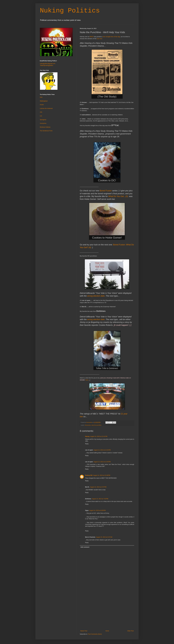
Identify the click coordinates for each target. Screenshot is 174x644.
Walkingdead (44, 101)
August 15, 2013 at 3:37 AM (104, 537)
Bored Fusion (106, 191)
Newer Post (84, 631)
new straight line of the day (111, 37)
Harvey (87, 436)
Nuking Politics (70, 11)
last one (99, 39)
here (87, 380)
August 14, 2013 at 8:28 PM (97, 510)
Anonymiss (88, 425)
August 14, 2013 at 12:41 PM (99, 436)
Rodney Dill (89, 475)
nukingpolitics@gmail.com (48, 64)
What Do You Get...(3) (118, 196)
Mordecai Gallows (45, 127)
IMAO (92, 37)
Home (107, 631)
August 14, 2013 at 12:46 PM (102, 475)
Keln (41, 97)
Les (41, 116)
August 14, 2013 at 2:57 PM (98, 487)
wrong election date (96, 296)
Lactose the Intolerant (46, 108)
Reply (87, 444)
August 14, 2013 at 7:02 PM (100, 499)
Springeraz (43, 120)
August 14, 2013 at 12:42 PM (102, 450)
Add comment (85, 547)
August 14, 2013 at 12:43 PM (102, 462)
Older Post (130, 631)
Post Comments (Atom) (95, 634)
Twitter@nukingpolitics (46, 65)
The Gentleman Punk (46, 131)
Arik (41, 112)
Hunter (42, 105)
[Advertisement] (107, 613)
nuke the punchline (96, 425)
